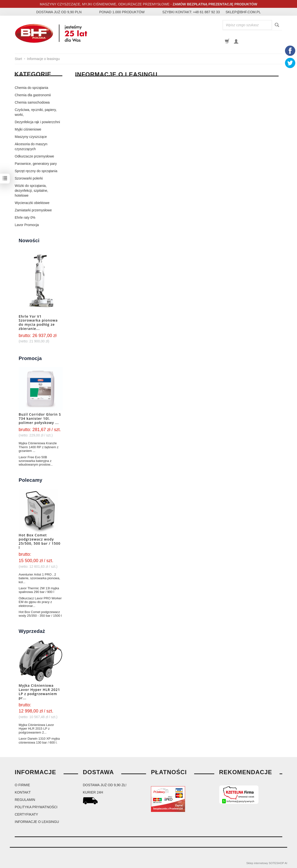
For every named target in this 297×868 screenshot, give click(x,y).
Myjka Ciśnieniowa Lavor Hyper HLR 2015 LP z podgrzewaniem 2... (36, 729)
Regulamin (25, 800)
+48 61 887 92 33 (206, 12)
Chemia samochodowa (32, 102)
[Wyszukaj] (277, 25)
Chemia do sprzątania (31, 88)
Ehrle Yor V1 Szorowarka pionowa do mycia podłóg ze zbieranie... (38, 322)
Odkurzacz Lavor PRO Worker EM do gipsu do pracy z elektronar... (40, 602)
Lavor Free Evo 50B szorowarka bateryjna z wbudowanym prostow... (36, 461)
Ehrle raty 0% (25, 217)
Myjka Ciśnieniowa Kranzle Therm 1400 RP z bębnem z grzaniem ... (39, 447)
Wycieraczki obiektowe (32, 203)
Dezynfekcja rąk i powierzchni (37, 122)
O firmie (22, 785)
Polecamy (31, 480)
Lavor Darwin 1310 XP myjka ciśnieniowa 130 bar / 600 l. (39, 740)
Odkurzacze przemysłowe (34, 156)
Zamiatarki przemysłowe (33, 210)
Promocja (30, 358)
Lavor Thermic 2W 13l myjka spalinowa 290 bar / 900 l (39, 590)
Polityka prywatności (36, 807)
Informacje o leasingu (37, 822)
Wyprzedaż (32, 631)
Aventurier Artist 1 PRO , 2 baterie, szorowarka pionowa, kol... (39, 578)
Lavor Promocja (27, 225)
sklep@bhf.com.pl (243, 12)
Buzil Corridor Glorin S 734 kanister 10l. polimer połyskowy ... (40, 418)
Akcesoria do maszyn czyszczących (31, 146)
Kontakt (23, 792)
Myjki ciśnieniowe (28, 129)
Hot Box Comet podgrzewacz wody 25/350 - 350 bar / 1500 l (40, 614)
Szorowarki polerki (29, 178)
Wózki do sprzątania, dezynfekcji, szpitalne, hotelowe (31, 191)
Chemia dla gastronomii (33, 95)
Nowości (29, 241)
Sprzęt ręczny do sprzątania (36, 171)
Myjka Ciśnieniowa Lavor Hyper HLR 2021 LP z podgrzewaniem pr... (39, 692)
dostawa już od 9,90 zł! (105, 785)
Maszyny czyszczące (31, 137)
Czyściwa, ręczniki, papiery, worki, (36, 112)
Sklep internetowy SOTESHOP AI (267, 863)
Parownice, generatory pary (36, 164)
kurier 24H (93, 792)
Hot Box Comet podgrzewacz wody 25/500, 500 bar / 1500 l (40, 541)
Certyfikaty (26, 814)
